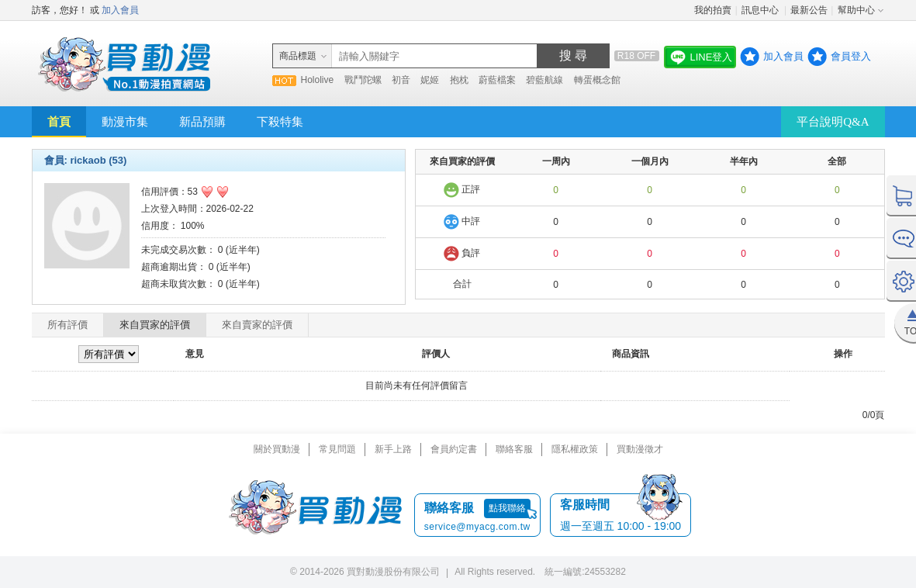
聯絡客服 (514, 449)
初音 (401, 80)
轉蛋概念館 (597, 80)
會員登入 (851, 56)
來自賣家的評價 (257, 325)
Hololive (318, 80)
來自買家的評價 (155, 325)
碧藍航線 (544, 80)
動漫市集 (125, 122)
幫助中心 (856, 10)
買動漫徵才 (640, 449)
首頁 (59, 122)
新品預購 (202, 122)
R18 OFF (636, 56)
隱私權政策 (575, 449)
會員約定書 (454, 449)
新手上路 (393, 449)
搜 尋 (573, 55)
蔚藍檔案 (497, 80)
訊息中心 (761, 10)
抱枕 (459, 80)
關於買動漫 (277, 449)
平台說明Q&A (833, 122)
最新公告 (809, 10)
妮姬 (430, 80)
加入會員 (120, 10)
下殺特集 (280, 122)
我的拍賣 (713, 10)
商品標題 (298, 56)
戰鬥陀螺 (363, 80)
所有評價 (67, 325)
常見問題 (337, 449)
